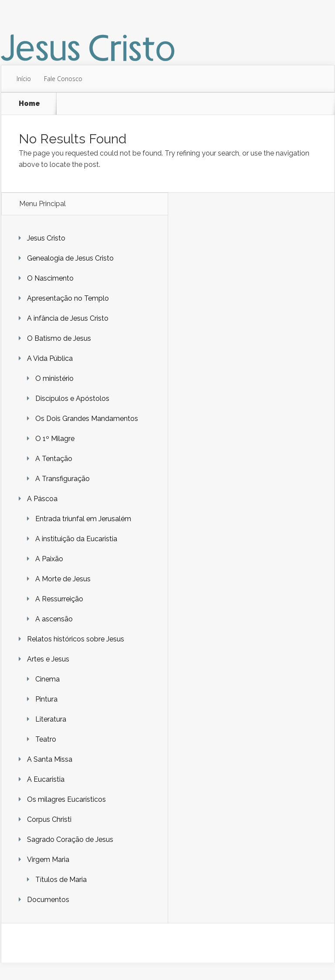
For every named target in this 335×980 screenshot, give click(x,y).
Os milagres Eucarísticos (66, 799)
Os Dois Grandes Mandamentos (87, 419)
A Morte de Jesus (63, 579)
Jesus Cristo (46, 238)
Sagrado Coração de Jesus (70, 839)
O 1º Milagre (55, 439)
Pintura (46, 699)
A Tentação (54, 459)
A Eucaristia (46, 779)
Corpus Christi (49, 819)
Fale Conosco (63, 79)
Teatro (46, 739)
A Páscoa (42, 499)
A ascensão (54, 619)
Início (24, 79)
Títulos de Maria (61, 880)
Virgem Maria (48, 860)
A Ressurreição (59, 599)
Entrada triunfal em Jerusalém (83, 519)
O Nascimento (50, 278)
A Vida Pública (50, 358)
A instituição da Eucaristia (76, 539)
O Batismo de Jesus (59, 338)
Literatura (51, 719)
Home (29, 103)
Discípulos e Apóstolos (72, 398)
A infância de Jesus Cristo (68, 318)
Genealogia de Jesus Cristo (70, 258)
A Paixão (49, 559)
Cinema (47, 679)
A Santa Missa (50, 759)
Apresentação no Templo (68, 298)
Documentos (48, 900)
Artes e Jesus (48, 659)
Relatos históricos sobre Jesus (76, 639)
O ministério (54, 378)
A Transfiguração (63, 479)
